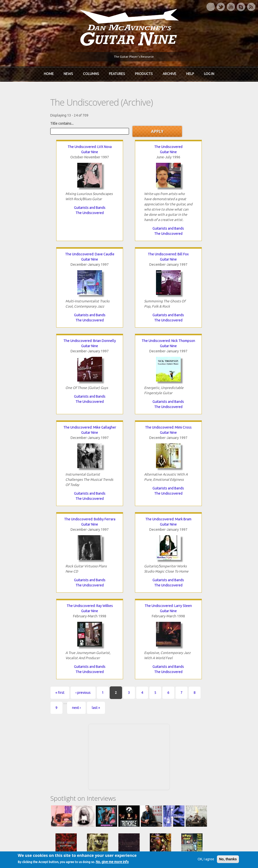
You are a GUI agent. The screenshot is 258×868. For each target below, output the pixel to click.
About (21, 723)
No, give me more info (120, 863)
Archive (169, 72)
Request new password (209, 794)
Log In (209, 72)
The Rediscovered (89, 731)
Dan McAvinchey (29, 731)
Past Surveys (201, 731)
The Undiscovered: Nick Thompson (204, 251)
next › (194, 516)
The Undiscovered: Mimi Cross (129, 338)
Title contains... (28, 120)
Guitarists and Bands (54, 204)
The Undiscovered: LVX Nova (54, 144)
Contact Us (199, 714)
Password (200, 781)
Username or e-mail (207, 763)
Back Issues (200, 723)
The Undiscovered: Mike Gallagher (54, 338)
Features (117, 72)
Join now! (164, 720)
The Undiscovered (54, 210)
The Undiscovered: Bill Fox (54, 251)
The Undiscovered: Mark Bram (54, 429)
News (68, 72)
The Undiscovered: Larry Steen (204, 429)
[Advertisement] (129, 565)
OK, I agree (198, 860)
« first (26, 516)
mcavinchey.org (28, 739)
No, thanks (220, 860)
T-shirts (197, 739)
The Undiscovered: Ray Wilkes (129, 429)
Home (49, 72)
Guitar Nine (54, 149)
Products (144, 72)
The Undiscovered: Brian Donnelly (129, 251)
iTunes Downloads (89, 714)
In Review (82, 723)
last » (213, 516)
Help (190, 72)
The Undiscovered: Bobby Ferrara (204, 338)
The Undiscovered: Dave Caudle (204, 144)
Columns (91, 72)
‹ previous (49, 516)
